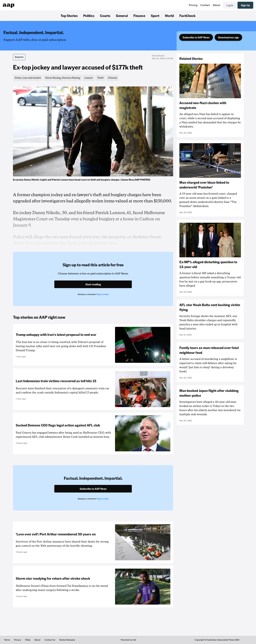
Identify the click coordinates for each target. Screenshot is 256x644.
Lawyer (89, 78)
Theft (100, 78)
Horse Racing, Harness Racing (63, 78)
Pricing (193, 5)
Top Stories (69, 16)
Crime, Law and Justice (28, 78)
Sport (155, 16)
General (122, 16)
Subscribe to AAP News (196, 37)
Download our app (228, 37)
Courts (105, 16)
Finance (139, 16)
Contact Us (50, 640)
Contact (205, 5)
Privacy (17, 640)
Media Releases (67, 640)
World (169, 16)
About (216, 5)
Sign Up (245, 5)
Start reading (93, 284)
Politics (89, 16)
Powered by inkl (128, 640)
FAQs (28, 640)
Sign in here (103, 294)
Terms (7, 640)
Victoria (113, 78)
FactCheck (187, 16)
